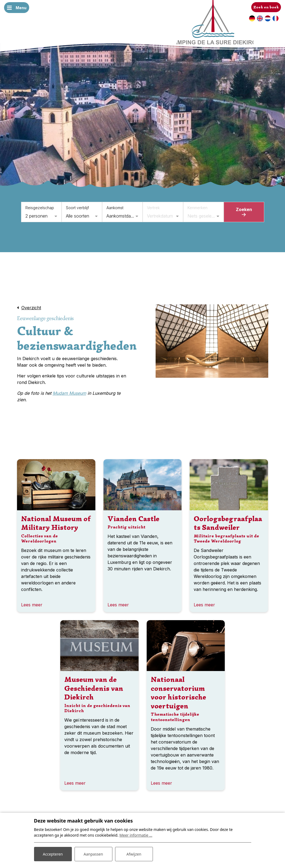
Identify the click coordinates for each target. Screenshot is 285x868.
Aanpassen (93, 854)
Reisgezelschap (40, 208)
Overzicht (31, 308)
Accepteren (53, 854)
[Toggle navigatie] (17, 8)
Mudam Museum (69, 393)
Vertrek (153, 208)
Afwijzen (134, 854)
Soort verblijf (77, 208)
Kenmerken (197, 208)
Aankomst (115, 208)
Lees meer (32, 605)
